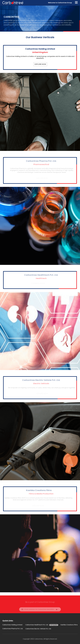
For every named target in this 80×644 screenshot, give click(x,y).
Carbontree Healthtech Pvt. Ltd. (42, 625)
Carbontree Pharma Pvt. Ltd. (13, 629)
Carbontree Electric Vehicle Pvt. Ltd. (38, 629)
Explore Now (41, 64)
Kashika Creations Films (69, 625)
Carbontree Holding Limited (12, 625)
